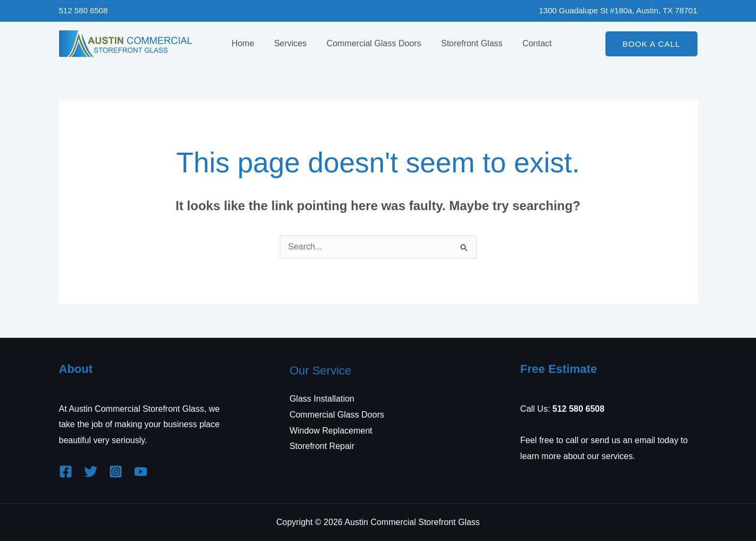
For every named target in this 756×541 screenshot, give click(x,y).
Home (242, 43)
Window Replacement (331, 431)
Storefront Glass (462, 43)
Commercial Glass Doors (367, 43)
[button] (651, 44)
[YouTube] (141, 472)
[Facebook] (66, 472)
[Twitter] (91, 472)
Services (286, 43)
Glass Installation (322, 399)
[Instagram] (116, 472)
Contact (524, 43)
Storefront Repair (322, 446)
